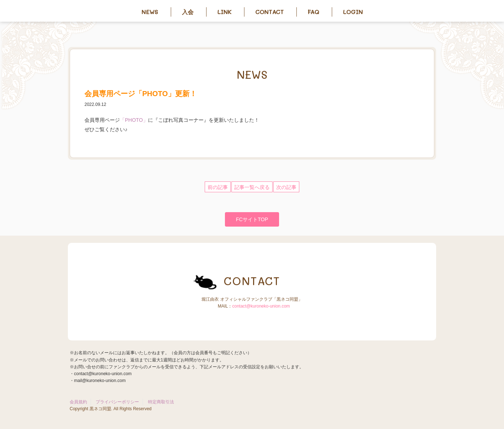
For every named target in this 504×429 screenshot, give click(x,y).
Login (353, 12)
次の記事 (286, 187)
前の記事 (218, 187)
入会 (188, 12)
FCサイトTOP (252, 219)
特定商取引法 (161, 402)
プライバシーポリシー (117, 402)
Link (224, 12)
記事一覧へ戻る (252, 187)
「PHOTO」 (134, 120)
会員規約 (78, 402)
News (150, 12)
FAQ (313, 12)
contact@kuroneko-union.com (261, 306)
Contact (270, 12)
